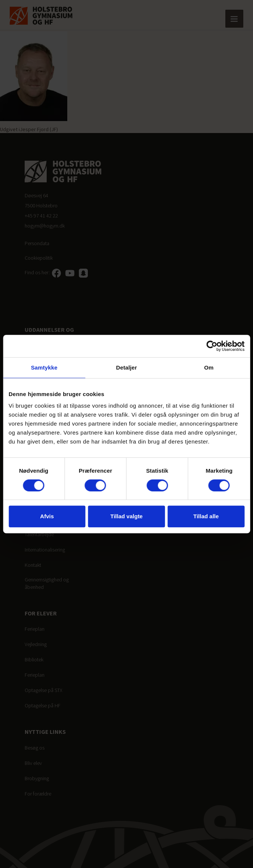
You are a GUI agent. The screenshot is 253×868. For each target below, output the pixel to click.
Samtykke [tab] (44, 367)
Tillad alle (206, 516)
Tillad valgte (126, 516)
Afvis (47, 516)
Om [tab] (209, 367)
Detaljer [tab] (127, 367)
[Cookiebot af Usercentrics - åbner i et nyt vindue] (212, 346)
